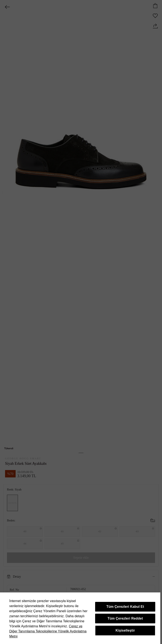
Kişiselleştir (125, 630)
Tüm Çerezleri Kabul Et (125, 607)
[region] (80, 618)
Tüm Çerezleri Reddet (125, 618)
